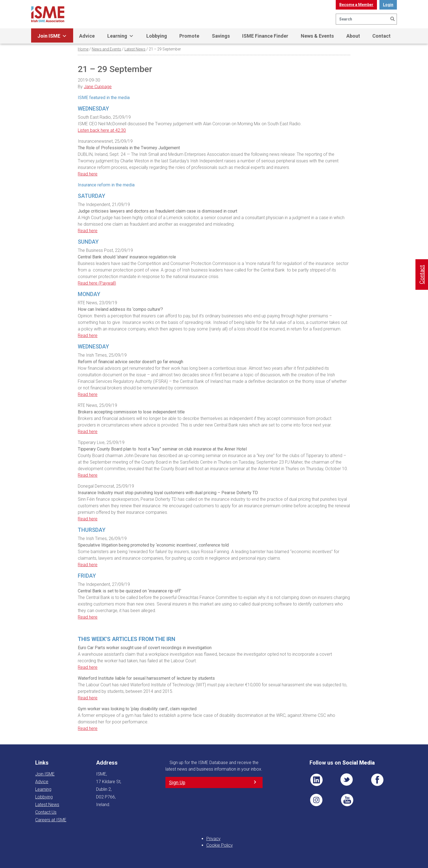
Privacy (213, 839)
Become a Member (356, 5)
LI (316, 780)
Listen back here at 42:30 (102, 130)
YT (347, 800)
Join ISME (52, 36)
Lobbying (157, 36)
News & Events (317, 36)
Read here (88, 174)
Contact (381, 36)
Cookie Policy (220, 845)
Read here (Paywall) (97, 283)
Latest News (135, 49)
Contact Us (46, 812)
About (353, 36)
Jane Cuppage (98, 87)
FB (377, 780)
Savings (221, 36)
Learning (121, 36)
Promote (189, 36)
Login (388, 5)
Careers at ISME (51, 820)
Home (83, 49)
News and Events (106, 49)
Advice (87, 36)
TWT (347, 780)
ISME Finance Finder (265, 36)
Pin (316, 800)
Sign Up (177, 782)
